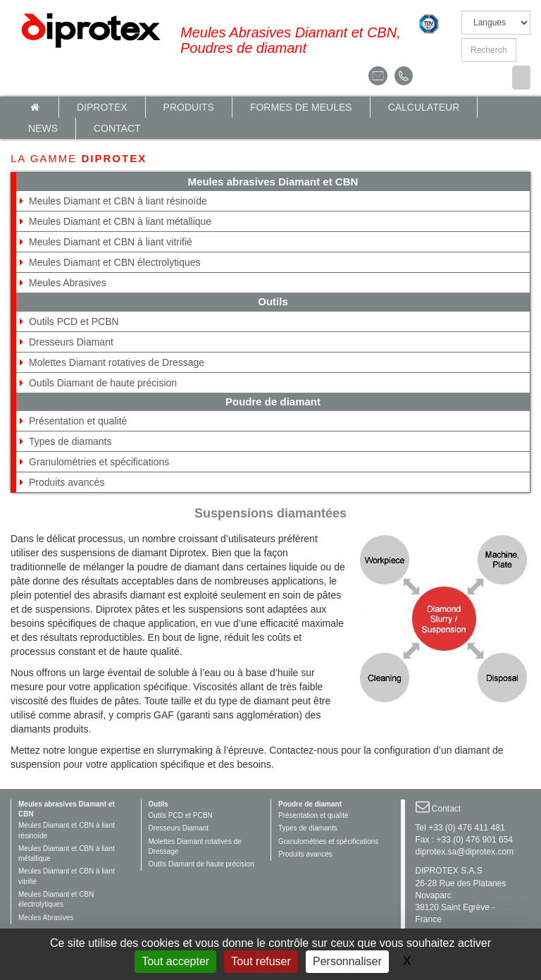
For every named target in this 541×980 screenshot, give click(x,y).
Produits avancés (67, 482)
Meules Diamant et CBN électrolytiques (115, 262)
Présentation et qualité (78, 421)
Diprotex (102, 107)
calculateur (424, 107)
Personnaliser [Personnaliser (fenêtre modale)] (347, 961)
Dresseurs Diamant (71, 342)
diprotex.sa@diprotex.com (465, 852)
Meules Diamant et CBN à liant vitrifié (111, 242)
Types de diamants (70, 441)
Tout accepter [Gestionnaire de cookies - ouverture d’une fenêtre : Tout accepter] (175, 961)
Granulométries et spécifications (99, 462)
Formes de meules (301, 107)
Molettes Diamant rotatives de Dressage (117, 362)
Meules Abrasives (68, 283)
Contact (117, 128)
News (43, 128)
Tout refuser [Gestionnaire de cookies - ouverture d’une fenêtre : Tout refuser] (261, 961)
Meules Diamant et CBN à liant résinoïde (118, 201)
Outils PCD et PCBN (74, 321)
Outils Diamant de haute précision (103, 383)
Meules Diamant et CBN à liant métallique (120, 221)
